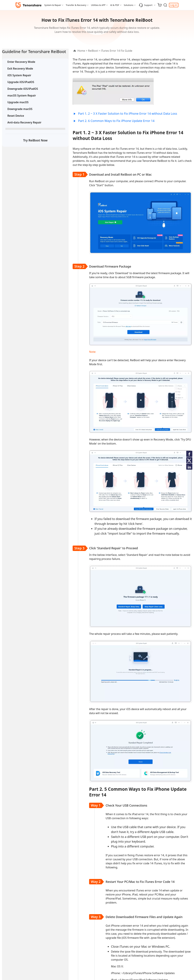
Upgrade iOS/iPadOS (21, 88)
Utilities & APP (98, 5)
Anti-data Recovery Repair (24, 128)
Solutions (129, 5)
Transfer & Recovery (76, 5)
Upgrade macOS (18, 108)
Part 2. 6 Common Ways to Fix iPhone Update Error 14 (97, 121)
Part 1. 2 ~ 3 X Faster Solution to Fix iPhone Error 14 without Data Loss (108, 113)
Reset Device (16, 121)
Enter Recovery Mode (21, 68)
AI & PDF (115, 5)
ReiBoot (73, 51)
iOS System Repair (19, 81)
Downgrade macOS (20, 115)
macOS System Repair (22, 101)
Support (146, 5)
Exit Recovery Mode (20, 74)
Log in (174, 5)
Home (62, 51)
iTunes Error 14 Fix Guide (97, 51)
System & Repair (53, 5)
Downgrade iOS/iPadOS (23, 94)
